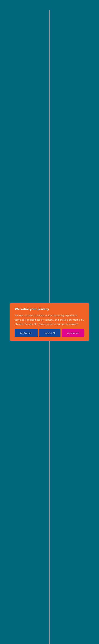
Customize (26, 333)
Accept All (73, 333)
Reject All (50, 333)
